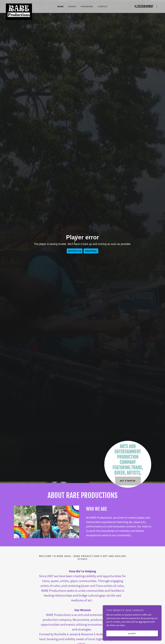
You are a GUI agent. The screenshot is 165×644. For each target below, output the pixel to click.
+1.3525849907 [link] (144, 6)
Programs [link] (87, 6)
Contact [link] (103, 6)
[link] (29, 5)
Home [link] (61, 6)
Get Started (128, 481)
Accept (132, 634)
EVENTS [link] (72, 6)
